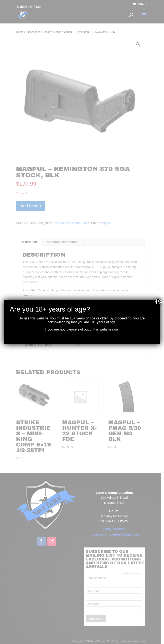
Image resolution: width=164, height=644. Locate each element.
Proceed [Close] (158, 302)
